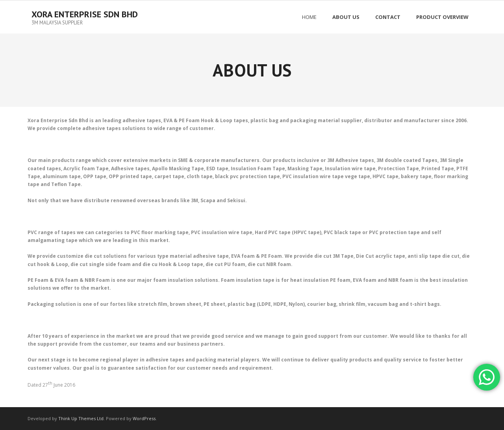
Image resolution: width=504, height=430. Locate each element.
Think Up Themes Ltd (81, 418)
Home (309, 17)
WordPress (144, 418)
